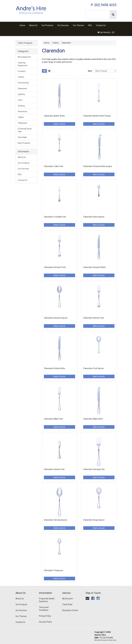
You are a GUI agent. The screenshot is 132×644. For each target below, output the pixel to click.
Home (22, 25)
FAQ (90, 25)
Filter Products (25, 43)
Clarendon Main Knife (93, 419)
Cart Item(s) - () (106, 32)
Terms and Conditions (44, 609)
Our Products (47, 25)
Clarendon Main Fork (53, 419)
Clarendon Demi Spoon (94, 217)
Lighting (21, 94)
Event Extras (23, 83)
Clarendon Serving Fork (94, 469)
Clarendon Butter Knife (54, 116)
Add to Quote (59, 124)
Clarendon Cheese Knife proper (98, 166)
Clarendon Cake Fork (53, 166)
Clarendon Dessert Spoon (56, 318)
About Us (33, 25)
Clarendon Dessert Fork (55, 267)
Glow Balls (22, 137)
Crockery (22, 71)
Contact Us (101, 25)
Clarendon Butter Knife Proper (97, 116)
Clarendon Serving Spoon (55, 520)
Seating (21, 106)
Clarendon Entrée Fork (93, 318)
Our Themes (78, 25)
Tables (21, 117)
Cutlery (21, 77)
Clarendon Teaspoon (53, 570)
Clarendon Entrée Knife (54, 368)
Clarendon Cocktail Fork (55, 217)
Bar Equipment (24, 57)
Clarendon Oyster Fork (54, 469)
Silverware (22, 111)
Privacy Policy (45, 616)
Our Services (63, 25)
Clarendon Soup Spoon (94, 520)
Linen (20, 100)
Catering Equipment (23, 64)
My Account (67, 599)
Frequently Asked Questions (47, 600)
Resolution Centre (70, 610)
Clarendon (66, 43)
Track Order (67, 604)
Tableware (22, 123)
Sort (90, 71)
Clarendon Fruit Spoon (94, 368)
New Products (24, 143)
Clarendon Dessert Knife (94, 267)
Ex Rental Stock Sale (25, 130)
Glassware (22, 88)
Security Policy (45, 622)
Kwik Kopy (112, 640)
